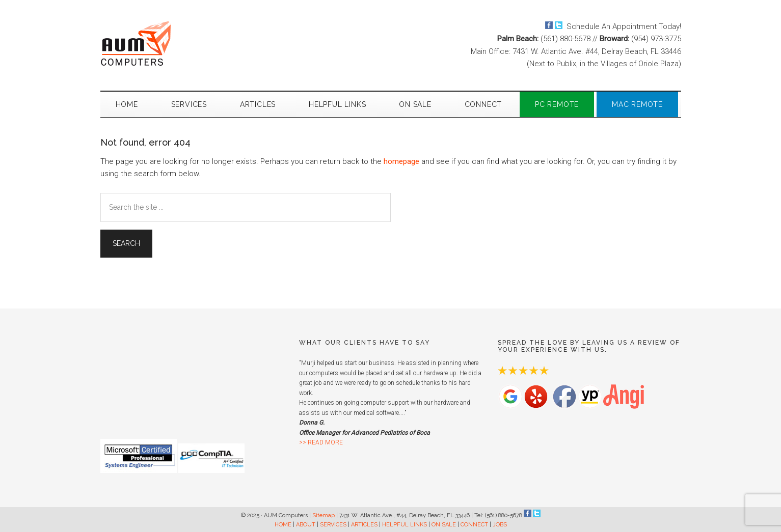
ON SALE (444, 525)
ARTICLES (364, 525)
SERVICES (333, 525)
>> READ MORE (321, 442)
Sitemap (324, 515)
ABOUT (306, 525)
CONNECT (474, 525)
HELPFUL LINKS (405, 525)
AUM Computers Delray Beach (197, 43)
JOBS (500, 525)
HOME (283, 525)
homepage (401, 161)
